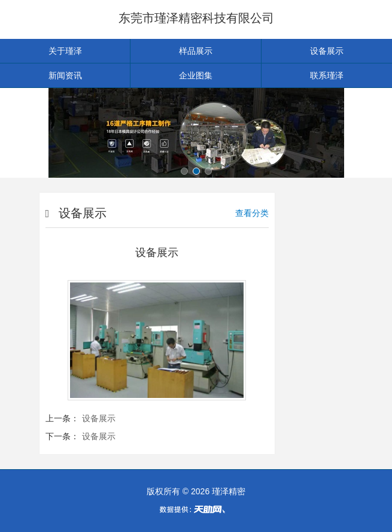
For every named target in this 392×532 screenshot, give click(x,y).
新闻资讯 (65, 75)
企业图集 (196, 75)
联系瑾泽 (327, 75)
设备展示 (327, 51)
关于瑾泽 (65, 51)
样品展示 (196, 51)
